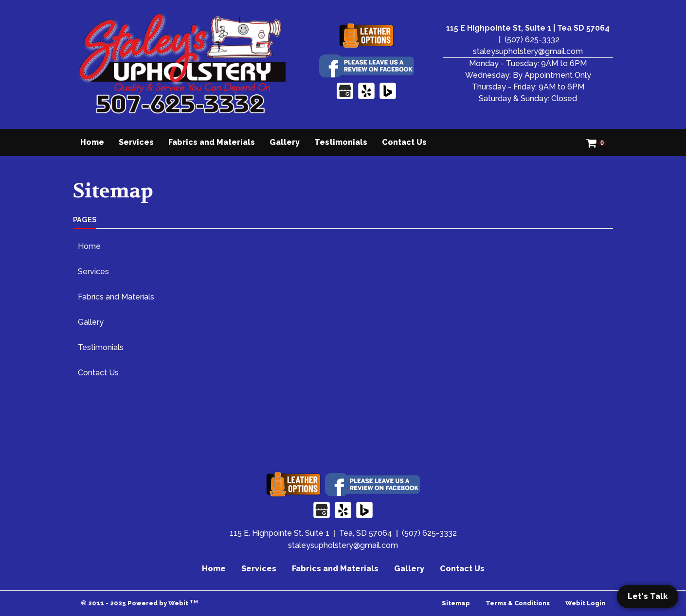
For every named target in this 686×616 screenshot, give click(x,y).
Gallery (285, 142)
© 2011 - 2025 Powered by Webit (139, 603)
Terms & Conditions (518, 603)
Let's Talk (648, 596)
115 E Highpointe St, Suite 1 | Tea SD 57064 (528, 28)
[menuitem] (92, 142)
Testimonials (341, 142)
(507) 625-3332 (532, 40)
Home (92, 142)
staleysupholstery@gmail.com (528, 51)
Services (136, 142)
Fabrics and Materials (212, 142)
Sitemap (456, 603)
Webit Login (585, 603)
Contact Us (404, 142)
